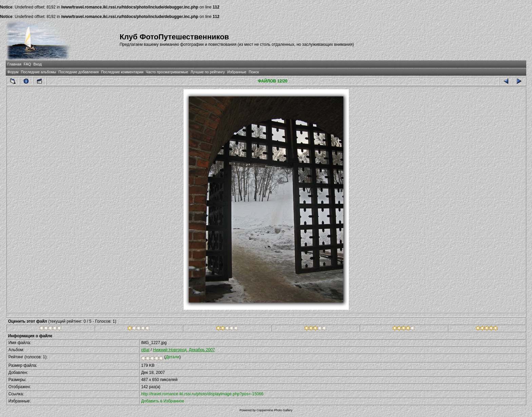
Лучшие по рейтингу (208, 72)
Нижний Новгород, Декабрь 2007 (184, 350)
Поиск (254, 72)
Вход (37, 64)
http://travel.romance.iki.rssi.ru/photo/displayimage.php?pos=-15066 (202, 394)
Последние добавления (78, 72)
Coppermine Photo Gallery (274, 410)
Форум (13, 72)
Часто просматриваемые (167, 72)
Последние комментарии (122, 72)
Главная (14, 64)
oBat (145, 350)
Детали (172, 357)
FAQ (27, 64)
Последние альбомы (38, 72)
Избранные (237, 72)
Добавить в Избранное (163, 401)
